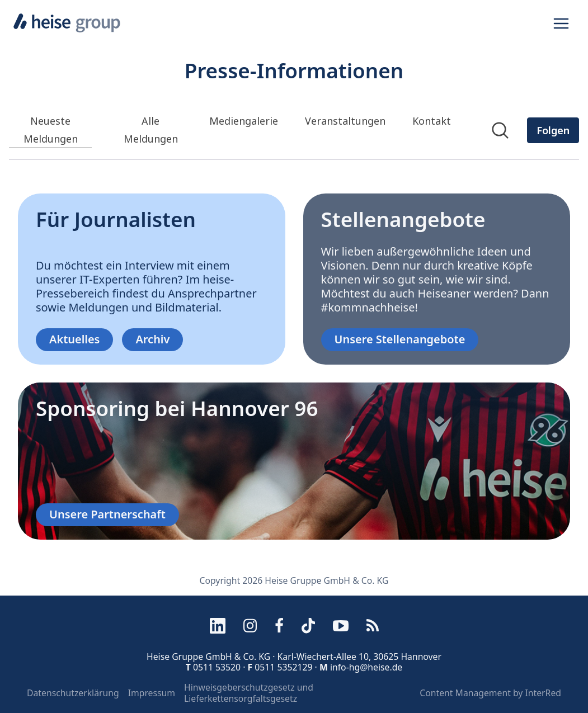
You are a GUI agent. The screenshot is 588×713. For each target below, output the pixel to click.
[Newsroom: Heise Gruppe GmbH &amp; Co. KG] (294, 143)
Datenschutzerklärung (73, 693)
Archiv (152, 339)
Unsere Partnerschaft (107, 514)
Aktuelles (74, 339)
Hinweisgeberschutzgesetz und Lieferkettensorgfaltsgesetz (249, 693)
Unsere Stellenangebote (400, 339)
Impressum (152, 693)
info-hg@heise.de (366, 667)
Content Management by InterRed (490, 693)
